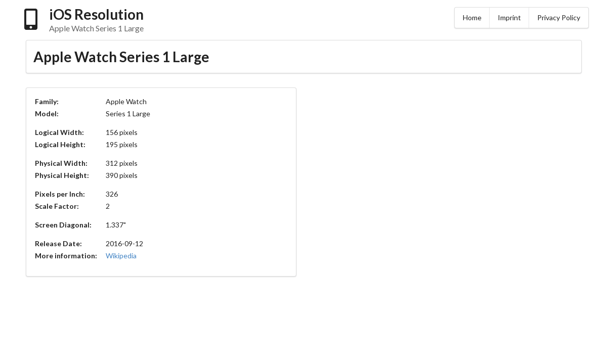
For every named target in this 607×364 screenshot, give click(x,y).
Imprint (509, 17)
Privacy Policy (559, 17)
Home (472, 17)
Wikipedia (121, 256)
